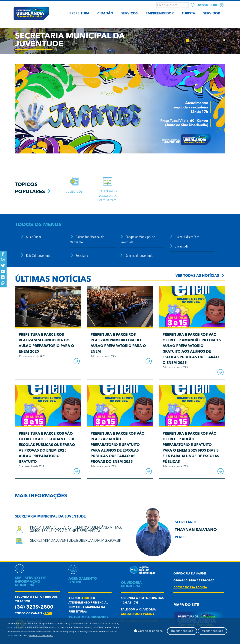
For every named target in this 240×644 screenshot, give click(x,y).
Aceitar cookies (212, 631)
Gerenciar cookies (148, 631)
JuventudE (74, 192)
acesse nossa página (138, 614)
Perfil (181, 537)
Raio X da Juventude (39, 256)
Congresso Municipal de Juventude (137, 240)
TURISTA (188, 14)
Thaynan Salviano (196, 530)
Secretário (82, 256)
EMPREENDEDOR (160, 14)
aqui (48, 614)
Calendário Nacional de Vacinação (108, 196)
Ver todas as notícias (197, 276)
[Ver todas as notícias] (222, 275)
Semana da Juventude (139, 256)
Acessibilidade (207, 5)
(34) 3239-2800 (34, 607)
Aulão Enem (33, 237)
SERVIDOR (212, 14)
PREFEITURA (79, 14)
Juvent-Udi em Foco (187, 237)
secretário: (186, 522)
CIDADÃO (105, 14)
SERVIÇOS (129, 14)
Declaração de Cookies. (41, 636)
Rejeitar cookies (182, 631)
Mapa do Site (186, 605)
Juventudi (181, 247)
